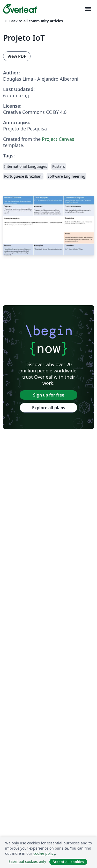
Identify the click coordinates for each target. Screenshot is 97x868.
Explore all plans (49, 408)
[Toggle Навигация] (88, 9)
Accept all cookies (68, 862)
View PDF (17, 56)
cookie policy (44, 853)
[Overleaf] (20, 9)
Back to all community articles (33, 21)
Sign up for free (49, 395)
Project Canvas (58, 139)
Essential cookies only (27, 861)
